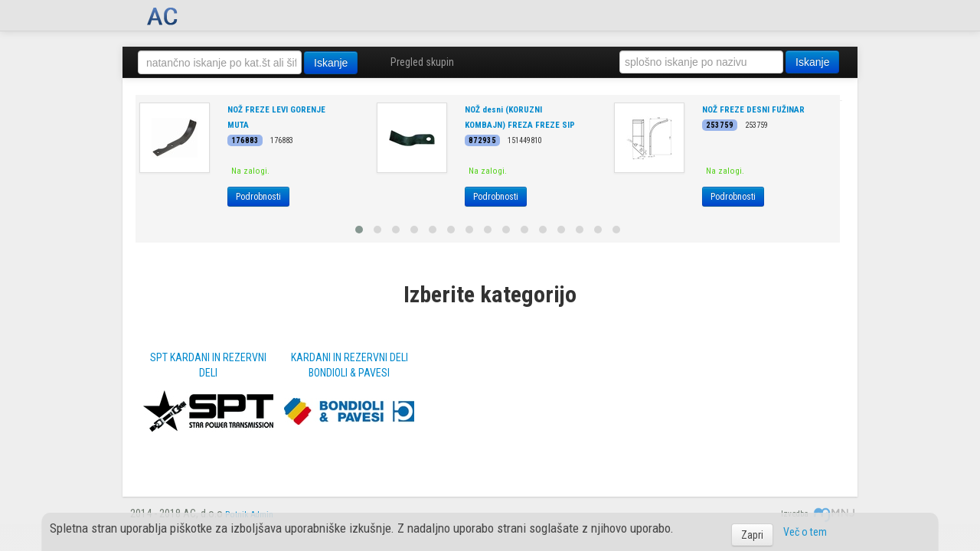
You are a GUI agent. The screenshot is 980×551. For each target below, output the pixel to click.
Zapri (752, 535)
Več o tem (805, 532)
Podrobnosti (258, 197)
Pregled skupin (422, 62)
